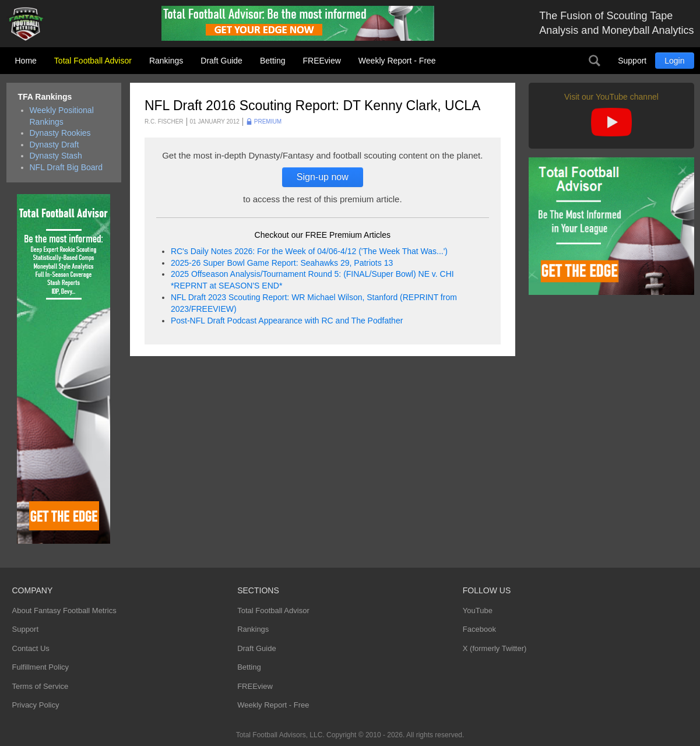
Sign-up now (323, 177)
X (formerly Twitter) (495, 648)
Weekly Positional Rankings (62, 116)
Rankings (166, 61)
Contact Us (31, 648)
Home (26, 61)
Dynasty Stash (56, 156)
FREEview (322, 61)
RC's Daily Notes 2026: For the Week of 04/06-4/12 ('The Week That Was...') (309, 251)
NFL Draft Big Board (66, 167)
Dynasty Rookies (60, 133)
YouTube (478, 610)
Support (632, 61)
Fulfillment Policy (41, 667)
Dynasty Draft (54, 145)
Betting (273, 61)
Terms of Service (41, 686)
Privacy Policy (36, 705)
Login (674, 61)
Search (595, 61)
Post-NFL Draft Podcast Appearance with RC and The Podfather (287, 321)
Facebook (479, 629)
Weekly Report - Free (397, 61)
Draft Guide (221, 61)
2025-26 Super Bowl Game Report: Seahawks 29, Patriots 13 (282, 263)
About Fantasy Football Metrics (64, 610)
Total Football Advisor (93, 61)
